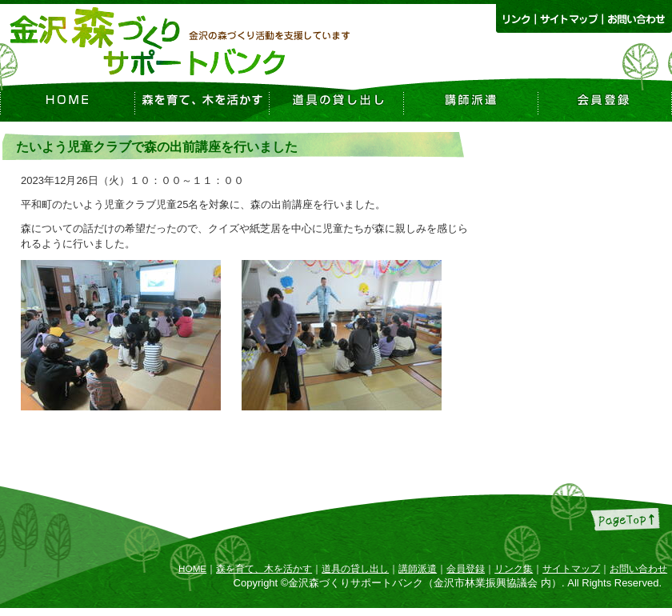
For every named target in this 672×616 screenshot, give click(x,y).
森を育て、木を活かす (264, 568)
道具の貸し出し (355, 568)
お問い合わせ (638, 568)
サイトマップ (571, 568)
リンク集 (514, 568)
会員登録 (466, 568)
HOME (192, 568)
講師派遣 (418, 568)
